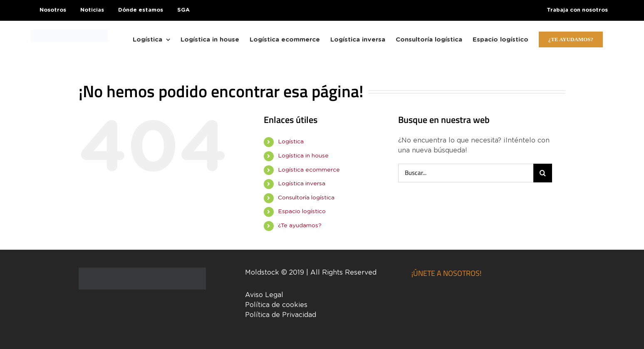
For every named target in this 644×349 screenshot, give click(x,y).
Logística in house (303, 156)
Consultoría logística (306, 198)
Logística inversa (302, 184)
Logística (291, 142)
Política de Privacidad (281, 315)
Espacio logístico (302, 211)
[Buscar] (543, 173)
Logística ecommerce (309, 170)
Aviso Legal (264, 295)
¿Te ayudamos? (300, 226)
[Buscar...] (466, 173)
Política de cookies (276, 305)
